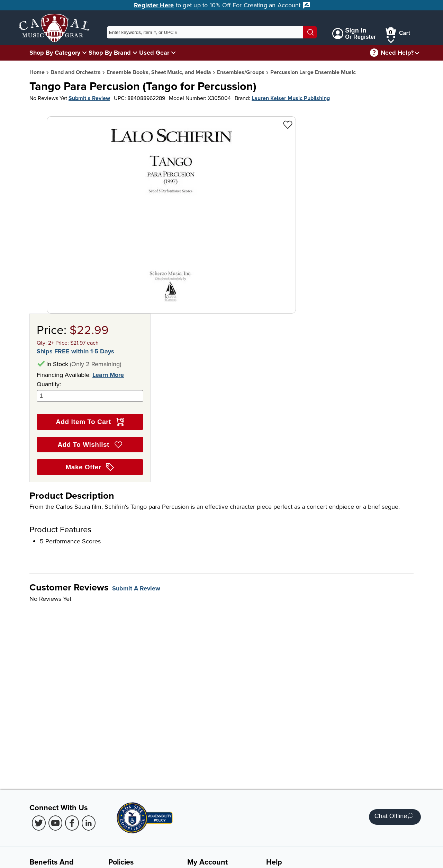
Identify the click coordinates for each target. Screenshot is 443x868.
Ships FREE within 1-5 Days (75, 351)
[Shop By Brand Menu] (135, 52)
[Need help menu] (417, 53)
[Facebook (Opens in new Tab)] (72, 823)
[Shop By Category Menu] (84, 52)
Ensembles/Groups (241, 72)
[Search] (310, 32)
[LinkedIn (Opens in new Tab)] (89, 823)
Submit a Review (89, 98)
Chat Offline (394, 817)
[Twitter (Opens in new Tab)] (39, 823)
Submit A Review (136, 588)
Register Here (154, 5)
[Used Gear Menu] (173, 52)
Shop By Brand (110, 53)
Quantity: (90, 391)
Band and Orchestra (76, 72)
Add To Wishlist (90, 445)
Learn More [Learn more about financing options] (108, 375)
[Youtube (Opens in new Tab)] (55, 823)
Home (37, 72)
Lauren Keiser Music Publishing (291, 98)
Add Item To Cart (90, 422)
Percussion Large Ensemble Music (313, 72)
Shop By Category (55, 53)
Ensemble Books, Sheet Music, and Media (159, 72)
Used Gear (154, 53)
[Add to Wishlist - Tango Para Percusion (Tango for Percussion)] (288, 124)
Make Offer (90, 467)
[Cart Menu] (391, 40)
